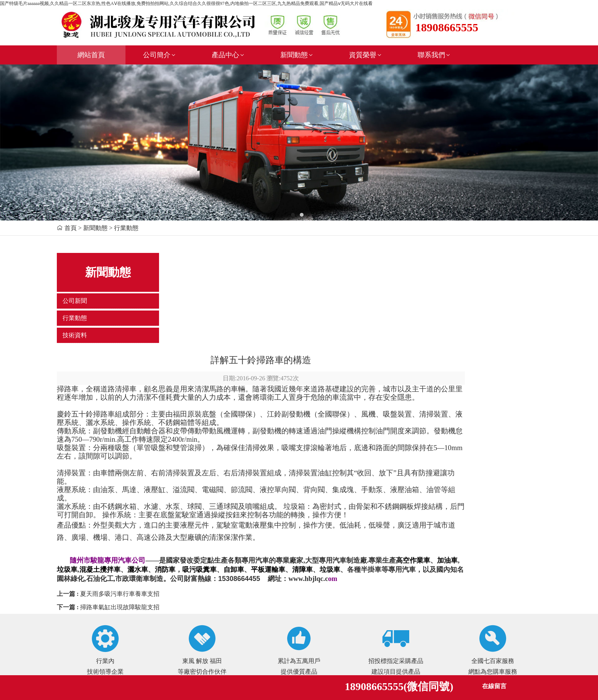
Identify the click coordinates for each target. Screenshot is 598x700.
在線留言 (494, 686)
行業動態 (75, 318)
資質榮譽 (366, 55)
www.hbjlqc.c (405, 475)
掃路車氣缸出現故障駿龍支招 (203, 504)
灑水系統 (154, 403)
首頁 (71, 228)
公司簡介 (160, 55)
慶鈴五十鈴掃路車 (169, 311)
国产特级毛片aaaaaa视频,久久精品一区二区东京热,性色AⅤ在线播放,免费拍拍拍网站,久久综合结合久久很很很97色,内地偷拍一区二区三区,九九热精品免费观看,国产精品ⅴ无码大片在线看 (186, 3)
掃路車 (150, 286)
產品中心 (228, 55)
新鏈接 (157, 634)
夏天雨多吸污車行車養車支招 (203, 490)
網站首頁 (91, 55)
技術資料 (75, 335)
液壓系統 (154, 386)
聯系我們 (434, 55)
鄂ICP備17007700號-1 (178, 622)
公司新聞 (75, 301)
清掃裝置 (154, 369)
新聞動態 (297, 55)
